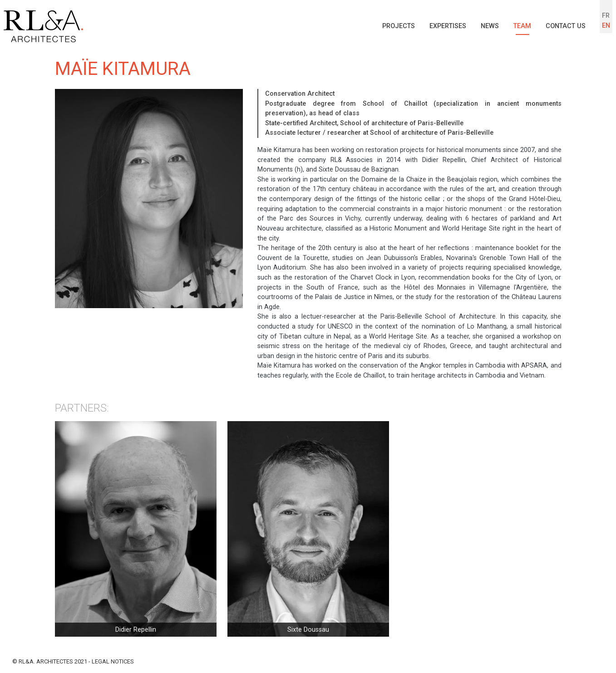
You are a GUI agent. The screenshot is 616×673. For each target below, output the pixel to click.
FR (606, 16)
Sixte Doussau (308, 630)
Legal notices (113, 661)
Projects (399, 26)
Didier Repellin (136, 630)
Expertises (448, 26)
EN (606, 26)
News (490, 26)
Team (522, 26)
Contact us (566, 26)
